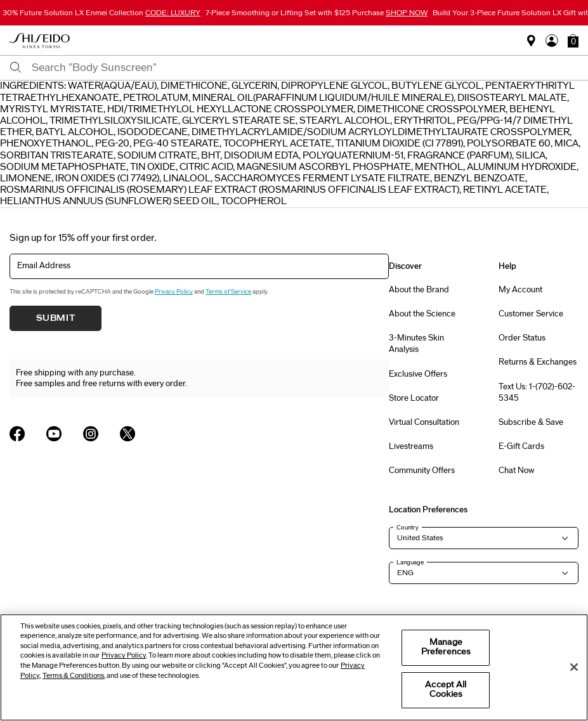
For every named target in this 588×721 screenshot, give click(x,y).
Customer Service (531, 314)
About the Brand (419, 290)
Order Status (522, 338)
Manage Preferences (446, 647)
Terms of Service (228, 292)
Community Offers (422, 471)
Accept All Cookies (446, 690)
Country (408, 528)
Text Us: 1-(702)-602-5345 (537, 393)
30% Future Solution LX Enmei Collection (101, 13)
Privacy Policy (174, 292)
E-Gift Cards (521, 446)
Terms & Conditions (73, 676)
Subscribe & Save (531, 422)
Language (410, 562)
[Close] (574, 667)
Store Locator (414, 398)
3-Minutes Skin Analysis (416, 344)
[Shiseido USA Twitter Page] (127, 434)
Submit (56, 318)
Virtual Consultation (424, 422)
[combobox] (305, 68)
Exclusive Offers (418, 374)
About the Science (422, 314)
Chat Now (517, 471)
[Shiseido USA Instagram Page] (91, 434)
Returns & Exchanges (538, 362)
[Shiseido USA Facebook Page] (17, 434)
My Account (520, 290)
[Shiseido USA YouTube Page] (54, 434)
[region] (294, 667)
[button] (573, 41)
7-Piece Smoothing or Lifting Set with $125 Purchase (317, 13)
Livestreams (411, 446)
